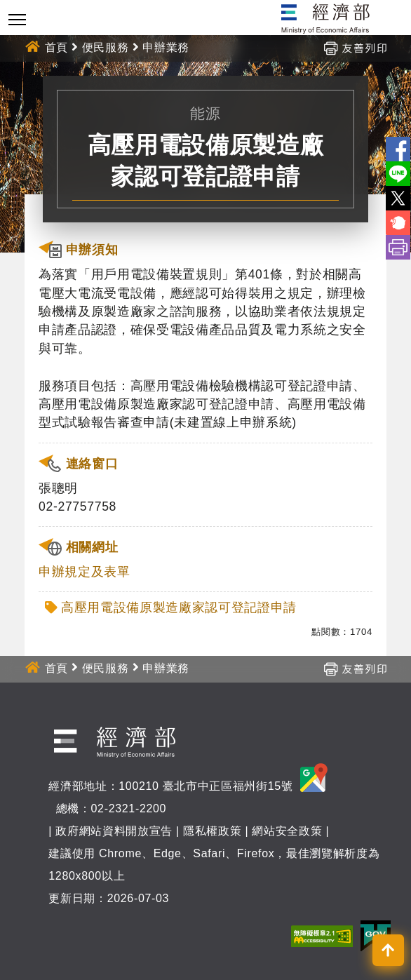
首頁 (56, 47)
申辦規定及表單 (85, 572)
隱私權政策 (212, 831)
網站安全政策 (287, 831)
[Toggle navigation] (17, 19)
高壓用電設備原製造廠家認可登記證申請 (179, 608)
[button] (388, 950)
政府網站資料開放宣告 (114, 831)
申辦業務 (166, 47)
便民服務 (106, 47)
